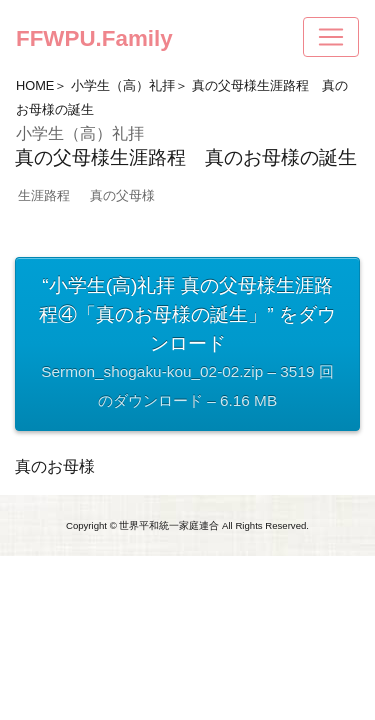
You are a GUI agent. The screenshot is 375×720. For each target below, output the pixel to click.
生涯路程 (44, 195)
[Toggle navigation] (331, 37)
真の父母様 (122, 195)
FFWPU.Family (94, 38)
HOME (35, 85)
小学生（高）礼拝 (123, 85)
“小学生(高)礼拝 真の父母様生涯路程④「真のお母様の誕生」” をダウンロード (187, 345)
